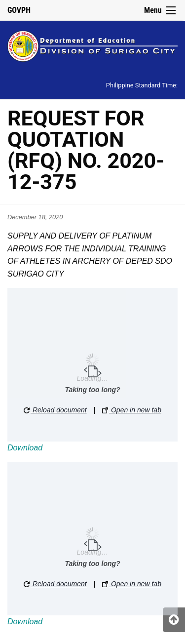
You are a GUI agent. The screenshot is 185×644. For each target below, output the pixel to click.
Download (25, 448)
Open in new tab (132, 410)
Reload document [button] (55, 410)
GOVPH (19, 10)
